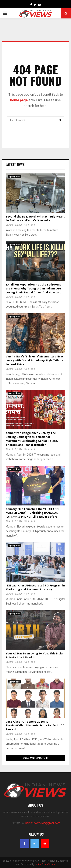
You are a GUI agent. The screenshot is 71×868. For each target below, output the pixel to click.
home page (19, 100)
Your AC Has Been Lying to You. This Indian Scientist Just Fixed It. (35, 656)
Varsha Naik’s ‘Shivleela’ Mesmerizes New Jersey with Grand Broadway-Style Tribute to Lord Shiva (35, 361)
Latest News (15, 164)
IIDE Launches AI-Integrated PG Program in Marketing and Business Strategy (35, 588)
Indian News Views (45, 864)
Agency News (14, 177)
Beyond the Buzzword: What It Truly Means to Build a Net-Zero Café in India (35, 219)
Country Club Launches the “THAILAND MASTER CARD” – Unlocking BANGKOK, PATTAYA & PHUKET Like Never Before (32, 513)
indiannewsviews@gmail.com (43, 823)
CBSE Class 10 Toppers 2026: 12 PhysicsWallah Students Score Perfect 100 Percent (35, 726)
